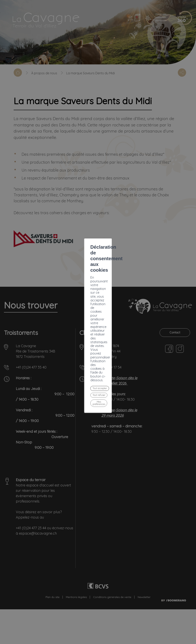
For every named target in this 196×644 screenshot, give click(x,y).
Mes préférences (115, 340)
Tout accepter (60, 340)
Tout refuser (87, 340)
